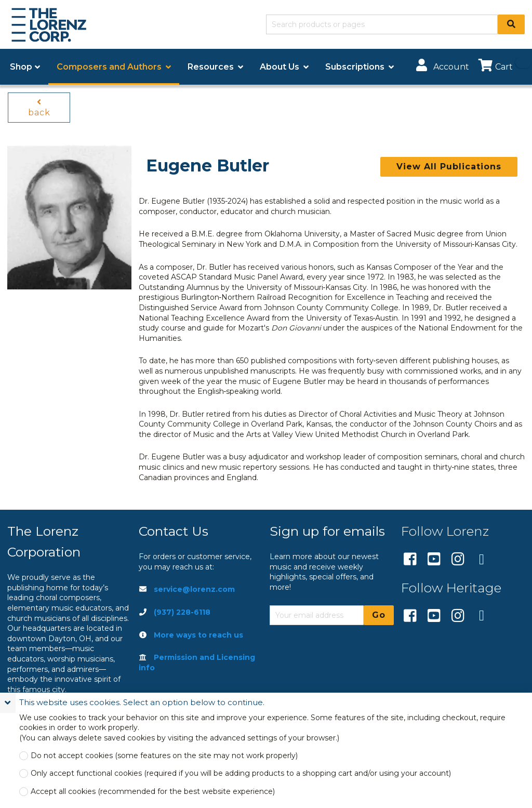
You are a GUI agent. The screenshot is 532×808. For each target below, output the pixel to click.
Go (379, 615)
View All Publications (449, 167)
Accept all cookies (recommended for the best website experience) (153, 792)
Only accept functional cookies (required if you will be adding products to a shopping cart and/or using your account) (241, 773)
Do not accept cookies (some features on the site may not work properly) (164, 756)
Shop (21, 67)
